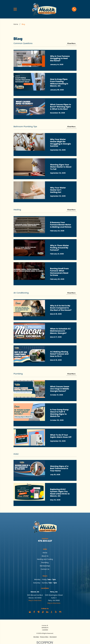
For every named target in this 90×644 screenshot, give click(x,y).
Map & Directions (35, 600)
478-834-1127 (45, 541)
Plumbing (45, 563)
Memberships (45, 566)
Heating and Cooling (45, 559)
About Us (45, 556)
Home (45, 553)
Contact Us (45, 569)
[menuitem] (36, 637)
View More (71, 43)
